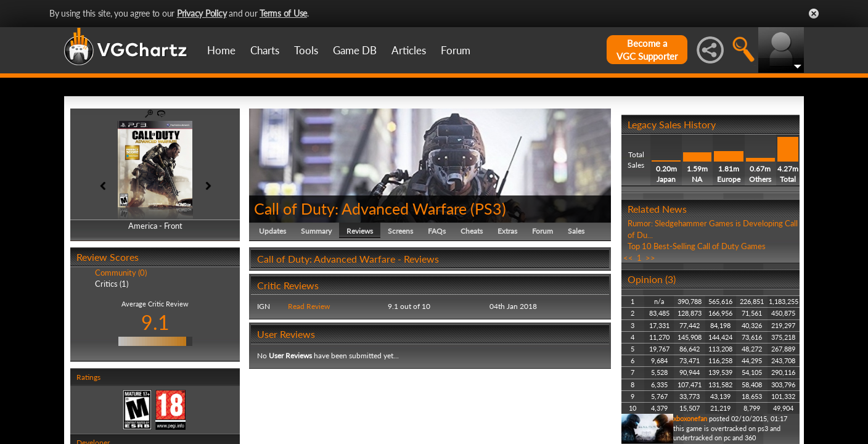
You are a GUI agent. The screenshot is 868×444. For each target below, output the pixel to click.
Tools (306, 50)
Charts (265, 50)
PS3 (488, 208)
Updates (272, 231)
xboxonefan (690, 418)
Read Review (309, 306)
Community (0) (121, 273)
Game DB (355, 50)
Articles (409, 50)
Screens (400, 231)
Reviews (360, 231)
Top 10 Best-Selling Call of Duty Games (697, 246)
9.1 (155, 322)
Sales (576, 231)
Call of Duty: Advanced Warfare (360, 208)
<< (628, 258)
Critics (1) (112, 284)
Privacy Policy (202, 13)
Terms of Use (283, 13)
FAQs (437, 231)
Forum (456, 50)
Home (221, 50)
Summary (316, 231)
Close (814, 14)
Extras (507, 231)
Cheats (472, 231)
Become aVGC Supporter (647, 50)
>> (650, 258)
